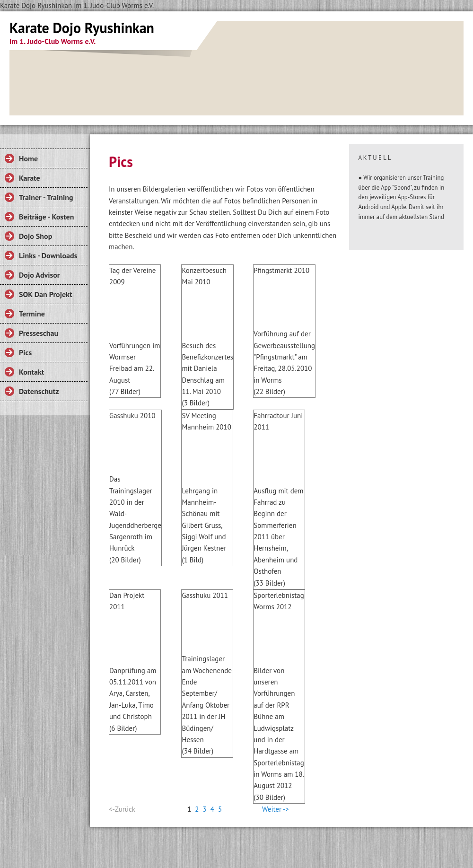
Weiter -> (276, 809)
